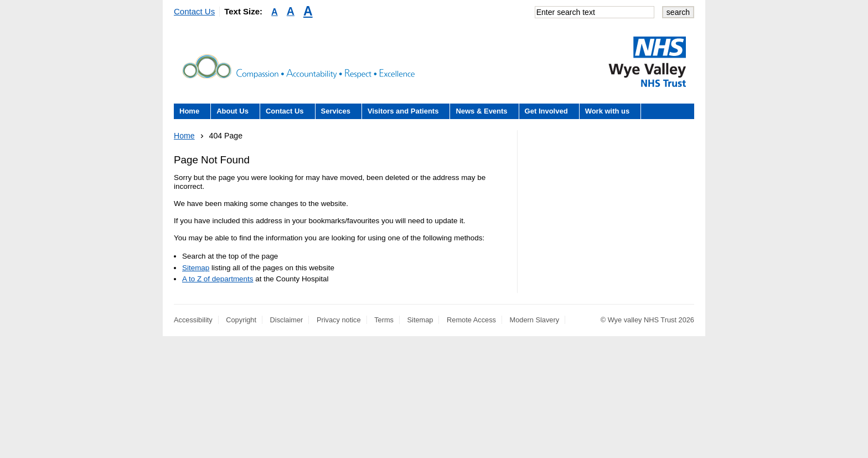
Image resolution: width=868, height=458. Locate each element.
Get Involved (546, 111)
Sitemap (196, 268)
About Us (232, 111)
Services (336, 111)
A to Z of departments (218, 279)
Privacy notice (339, 320)
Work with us (608, 111)
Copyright (241, 320)
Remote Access (471, 320)
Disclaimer (287, 320)
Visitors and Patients (403, 111)
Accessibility (193, 320)
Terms (384, 320)
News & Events (481, 111)
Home (189, 111)
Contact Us (194, 11)
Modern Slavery (535, 320)
